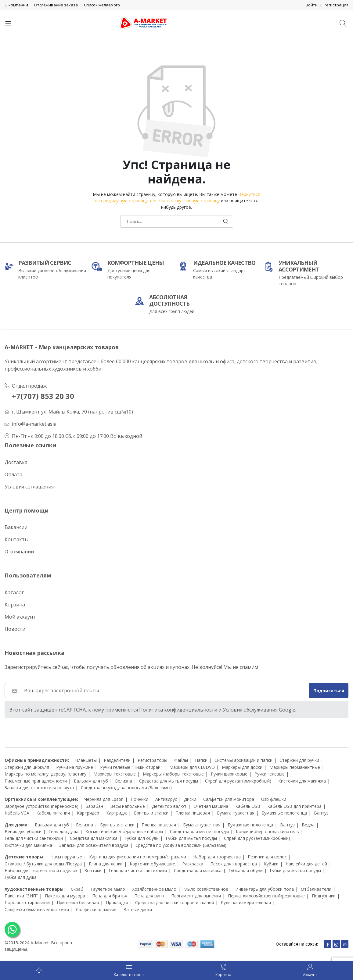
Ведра (308, 825)
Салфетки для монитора (229, 799)
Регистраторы (152, 760)
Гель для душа (63, 831)
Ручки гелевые (270, 774)
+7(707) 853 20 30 (43, 396)
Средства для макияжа (94, 838)
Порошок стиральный (27, 902)
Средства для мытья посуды (169, 781)
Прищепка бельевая (78, 902)
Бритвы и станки (151, 813)
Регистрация (336, 5)
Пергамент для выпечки (196, 896)
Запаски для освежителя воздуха (39, 788)
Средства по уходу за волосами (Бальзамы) (126, 788)
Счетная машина (211, 806)
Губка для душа (21, 877)
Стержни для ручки (299, 760)
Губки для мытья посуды (191, 838)
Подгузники (324, 896)
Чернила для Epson (104, 799)
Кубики (271, 864)
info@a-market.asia (34, 424)
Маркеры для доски (242, 767)
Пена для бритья (110, 896)
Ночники (139, 799)
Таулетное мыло (108, 889)
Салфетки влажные (96, 909)
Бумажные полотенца (284, 813)
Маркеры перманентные (295, 767)
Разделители (117, 760)
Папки (201, 760)
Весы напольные (128, 806)
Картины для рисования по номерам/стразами (138, 857)
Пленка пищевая (193, 813)
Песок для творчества (234, 864)
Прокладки (117, 902)
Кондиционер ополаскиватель (267, 831)
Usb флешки (274, 799)
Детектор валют (169, 806)
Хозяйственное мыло (154, 889)
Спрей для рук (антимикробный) (238, 781)
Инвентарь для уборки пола (265, 889)
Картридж (117, 813)
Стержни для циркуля (27, 767)
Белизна (124, 781)
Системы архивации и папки (243, 760)
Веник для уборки (23, 831)
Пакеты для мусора (65, 896)
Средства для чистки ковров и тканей (175, 902)
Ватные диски (138, 909)
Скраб (77, 889)
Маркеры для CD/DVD (192, 767)
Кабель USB (248, 806)
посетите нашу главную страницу (185, 201)
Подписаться (329, 691)
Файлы (181, 760)
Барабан (94, 806)
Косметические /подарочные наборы (124, 831)
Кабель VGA (17, 813)
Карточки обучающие (152, 864)
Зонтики (93, 870)
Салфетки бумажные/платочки (37, 909)
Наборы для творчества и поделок (41, 870)
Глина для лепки (106, 864)
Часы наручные (66, 857)
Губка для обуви (142, 838)
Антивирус (166, 799)
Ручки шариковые (229, 774)
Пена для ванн (149, 896)
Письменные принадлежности (36, 781)
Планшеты (86, 760)
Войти (312, 5)
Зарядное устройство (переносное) (41, 806)
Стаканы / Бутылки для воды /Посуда (43, 864)
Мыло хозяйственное (206, 889)
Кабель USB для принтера (294, 806)
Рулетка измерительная (246, 902)
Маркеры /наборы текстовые (173, 774)
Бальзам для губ (91, 781)
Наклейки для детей (306, 864)
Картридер (88, 813)
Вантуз (321, 813)
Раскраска (193, 864)
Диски (190, 799)
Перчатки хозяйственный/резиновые (266, 896)
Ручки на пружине (75, 767)
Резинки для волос (267, 857)
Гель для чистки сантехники (34, 838)
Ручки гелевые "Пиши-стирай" (131, 767)
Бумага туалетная (236, 813)
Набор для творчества (217, 857)
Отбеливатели (316, 889)
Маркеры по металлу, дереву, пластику (45, 774)
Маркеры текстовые (115, 774)
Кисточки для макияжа (302, 781)
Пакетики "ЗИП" (21, 896)
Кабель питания (53, 813)
